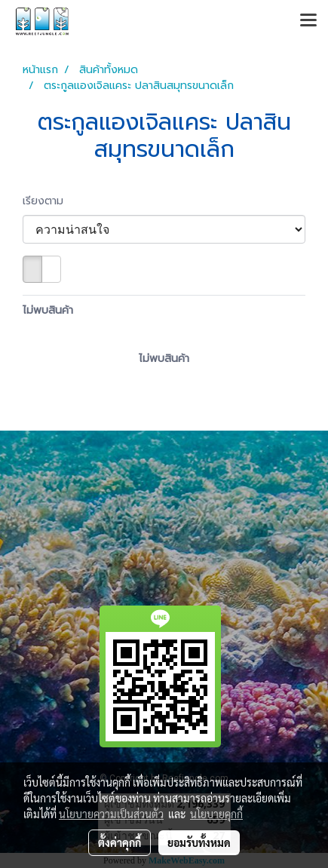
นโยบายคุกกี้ (216, 814)
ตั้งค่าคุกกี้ (120, 842)
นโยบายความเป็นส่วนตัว (111, 814)
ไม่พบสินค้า (48, 310)
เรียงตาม (49, 201)
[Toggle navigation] (308, 21)
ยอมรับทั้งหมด (199, 842)
